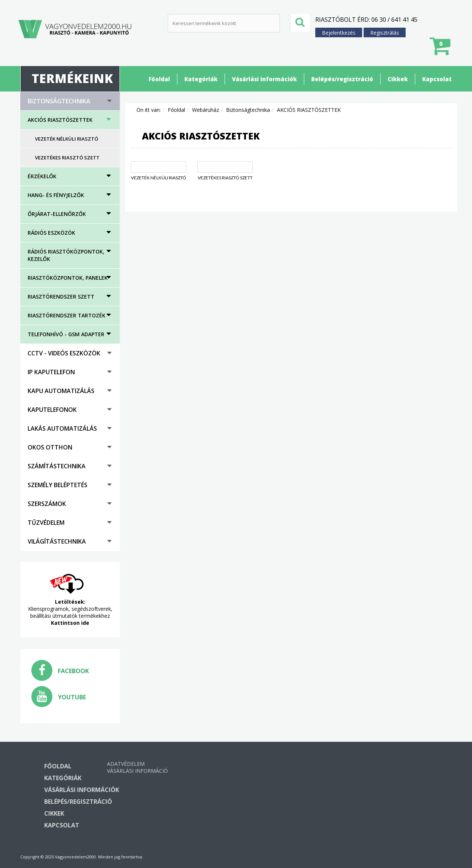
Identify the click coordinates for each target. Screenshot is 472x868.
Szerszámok (47, 504)
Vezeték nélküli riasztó (67, 139)
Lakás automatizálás (62, 428)
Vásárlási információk (264, 79)
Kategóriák (201, 79)
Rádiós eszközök (51, 233)
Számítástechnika (57, 466)
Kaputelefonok (52, 410)
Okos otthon (50, 447)
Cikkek (398, 79)
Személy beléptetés (58, 485)
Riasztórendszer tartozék (67, 315)
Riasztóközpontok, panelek (68, 278)
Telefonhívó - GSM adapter (66, 334)
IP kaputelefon (51, 372)
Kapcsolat (437, 79)
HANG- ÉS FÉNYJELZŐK (56, 195)
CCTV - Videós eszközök (64, 353)
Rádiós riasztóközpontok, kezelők (66, 255)
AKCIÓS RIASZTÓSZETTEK (60, 120)
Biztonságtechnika (59, 101)
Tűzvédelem (46, 523)
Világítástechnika (57, 541)
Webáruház (206, 110)
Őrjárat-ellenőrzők (57, 214)
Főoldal (159, 79)
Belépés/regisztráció (342, 79)
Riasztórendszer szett (61, 297)
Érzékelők (42, 176)
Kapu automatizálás (61, 391)
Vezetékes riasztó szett (67, 158)
